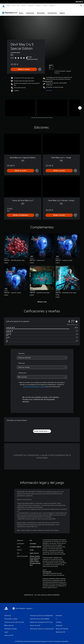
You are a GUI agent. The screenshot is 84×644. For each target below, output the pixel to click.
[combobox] (42, 356)
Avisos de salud (47, 570)
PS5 (13, 5)
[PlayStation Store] (10, 11)
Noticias (38, 5)
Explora (62, 11)
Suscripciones (52, 11)
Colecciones (30, 11)
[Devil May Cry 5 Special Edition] (20, 106)
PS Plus (23, 5)
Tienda (45, 5)
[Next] (80, 106)
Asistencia (52, 5)
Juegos (8, 5)
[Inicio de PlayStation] (3, 6)
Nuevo (21, 11)
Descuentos (41, 11)
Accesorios (31, 5)
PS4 (18, 5)
